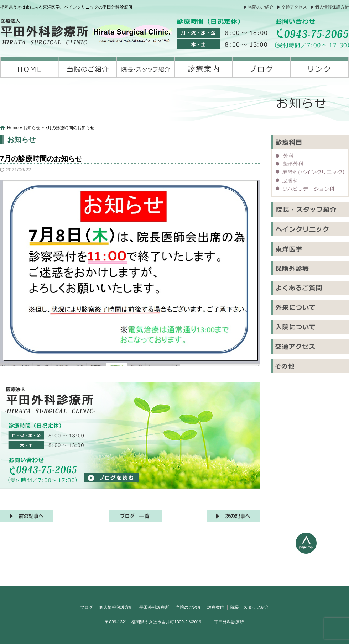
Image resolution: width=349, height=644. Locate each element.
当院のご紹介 (261, 7)
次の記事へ (233, 516)
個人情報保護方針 (332, 7)
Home (13, 128)
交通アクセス (294, 7)
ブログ (262, 67)
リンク (320, 67)
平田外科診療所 (29, 67)
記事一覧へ (135, 516)
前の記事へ (27, 516)
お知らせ (32, 128)
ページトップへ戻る (322, 559)
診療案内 (204, 67)
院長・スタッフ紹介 (145, 67)
